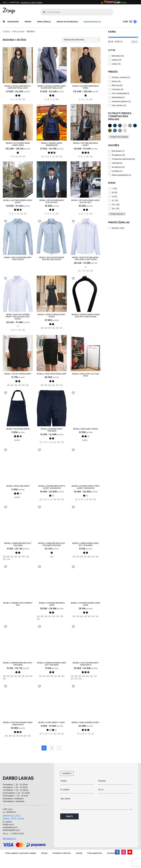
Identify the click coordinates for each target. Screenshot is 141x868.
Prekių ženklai (44, 22)
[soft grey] (21, 436)
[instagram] (124, 852)
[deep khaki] (54, 153)
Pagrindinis (13, 22)
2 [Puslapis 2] (52, 748)
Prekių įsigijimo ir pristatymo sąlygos (21, 853)
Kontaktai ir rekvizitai (62, 853)
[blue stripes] (86, 267)
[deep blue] (88, 730)
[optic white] (88, 436)
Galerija (79, 853)
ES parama (111, 853)
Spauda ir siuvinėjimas (67, 22)
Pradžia (6, 31)
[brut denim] (53, 613)
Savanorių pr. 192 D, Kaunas (32, 2)
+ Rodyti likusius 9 (117, 214)
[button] (123, 56)
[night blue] (16, 95)
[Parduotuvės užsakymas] (81, 40)
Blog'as (44, 853)
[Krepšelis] (130, 22)
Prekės (28, 22)
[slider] (109, 37)
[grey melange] (50, 730)
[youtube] (130, 852)
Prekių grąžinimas (95, 853)
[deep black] (19, 95)
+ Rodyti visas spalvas (119, 137)
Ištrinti (134, 42)
